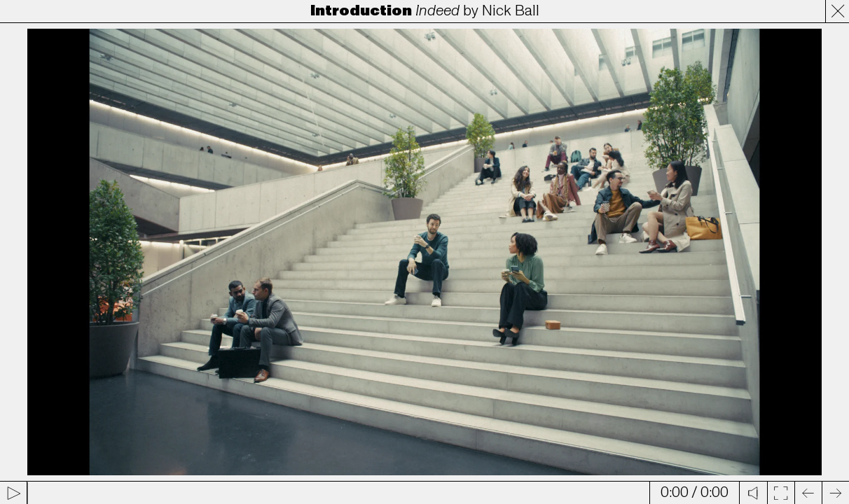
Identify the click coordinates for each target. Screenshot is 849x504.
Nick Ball (511, 11)
